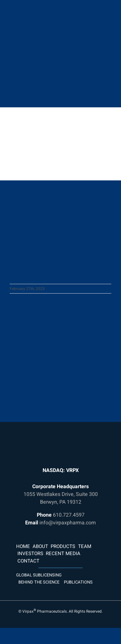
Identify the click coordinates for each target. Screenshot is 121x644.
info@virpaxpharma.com (68, 523)
